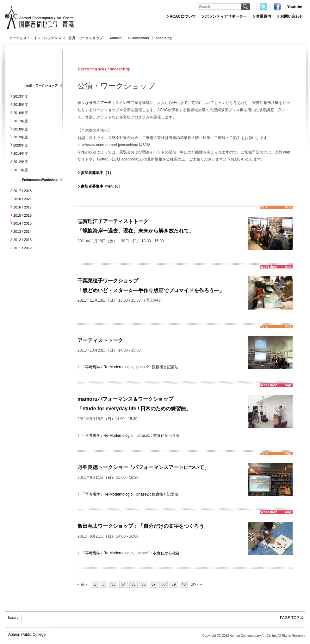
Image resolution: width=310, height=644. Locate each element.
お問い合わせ (292, 16)
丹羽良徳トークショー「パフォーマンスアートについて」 (143, 467)
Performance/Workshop (40, 180)
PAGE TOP (289, 618)
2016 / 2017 (22, 207)
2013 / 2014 (22, 232)
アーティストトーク (100, 340)
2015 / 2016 (22, 215)
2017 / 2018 (22, 191)
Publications (139, 38)
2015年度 (21, 105)
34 (123, 584)
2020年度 (21, 145)
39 (174, 584)
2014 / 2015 (22, 223)
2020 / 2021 (22, 199)
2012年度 (21, 162)
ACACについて (183, 16)
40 (184, 584)
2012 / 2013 (22, 240)
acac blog (164, 38)
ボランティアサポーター (226, 16)
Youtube (295, 7)
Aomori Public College (27, 635)
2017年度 (21, 121)
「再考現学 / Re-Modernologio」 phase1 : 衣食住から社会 (130, 436)
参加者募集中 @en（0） (102, 186)
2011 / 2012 (22, 248)
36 (143, 584)
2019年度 (21, 137)
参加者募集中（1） (97, 173)
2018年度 (21, 129)
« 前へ (83, 584)
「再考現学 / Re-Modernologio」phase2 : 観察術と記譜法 (130, 367)
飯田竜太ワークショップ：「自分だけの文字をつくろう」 (143, 526)
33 (113, 584)
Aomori (116, 38)
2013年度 (21, 96)
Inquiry (13, 617)
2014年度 (21, 153)
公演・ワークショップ (85, 38)
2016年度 (21, 113)
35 (133, 584)
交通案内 (263, 16)
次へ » (196, 584)
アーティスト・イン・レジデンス (35, 38)
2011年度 (21, 170)
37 (154, 584)
